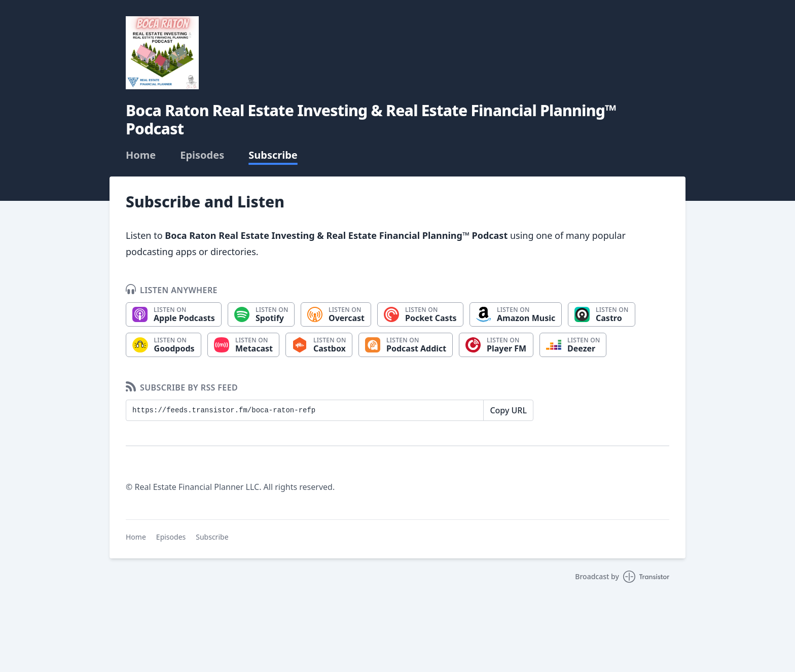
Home (141, 155)
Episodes (202, 155)
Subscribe (273, 155)
